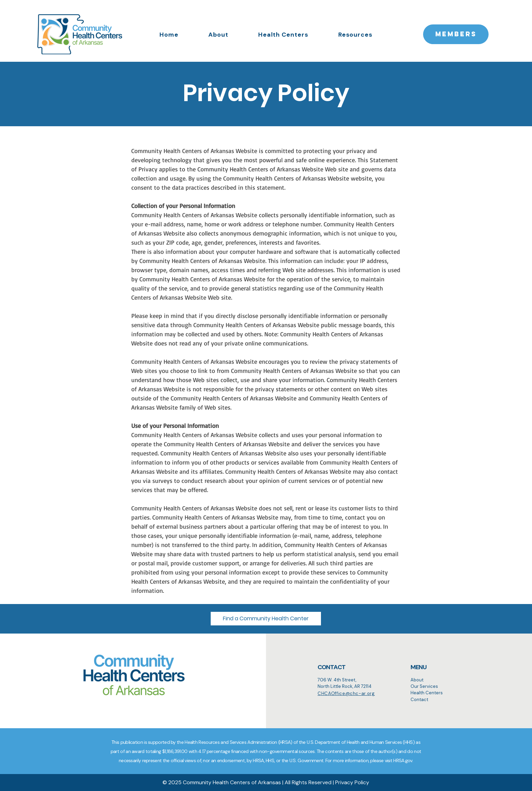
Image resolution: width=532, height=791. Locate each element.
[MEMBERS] (456, 34)
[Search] (228, 709)
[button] (266, 619)
